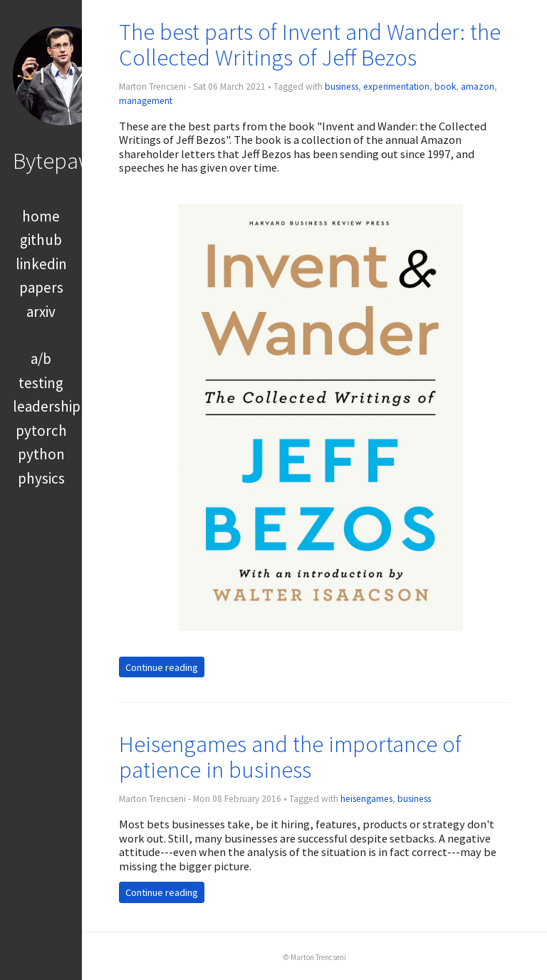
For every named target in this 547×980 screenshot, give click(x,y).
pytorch (41, 431)
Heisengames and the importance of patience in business (290, 757)
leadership (47, 406)
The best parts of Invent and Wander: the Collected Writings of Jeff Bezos (310, 45)
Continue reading (162, 667)
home (41, 216)
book (445, 87)
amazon (478, 87)
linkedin (41, 264)
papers (41, 287)
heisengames (366, 799)
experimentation (396, 87)
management (146, 101)
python (41, 454)
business (342, 87)
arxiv (41, 312)
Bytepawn (59, 161)
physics (41, 478)
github (41, 240)
